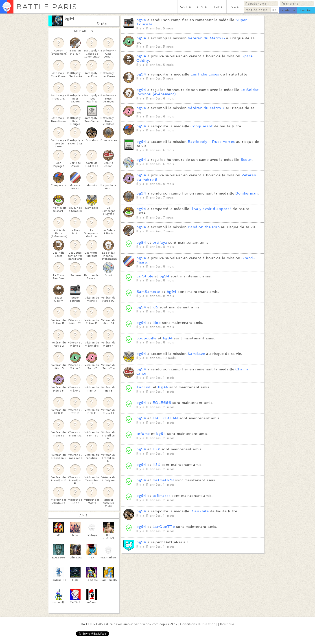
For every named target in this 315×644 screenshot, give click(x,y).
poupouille (147, 338)
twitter (306, 10)
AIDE (235, 7)
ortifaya (160, 242)
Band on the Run (204, 227)
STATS (202, 7)
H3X (156, 465)
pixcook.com (149, 624)
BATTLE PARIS (47, 7)
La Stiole (145, 276)
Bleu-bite (200, 511)
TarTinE (144, 387)
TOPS (218, 7)
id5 (155, 307)
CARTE (186, 7)
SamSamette (148, 292)
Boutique (227, 624)
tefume (143, 434)
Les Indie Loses (205, 74)
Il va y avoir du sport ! (211, 209)
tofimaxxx (161, 496)
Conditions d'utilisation (198, 624)
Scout (246, 160)
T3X (156, 449)
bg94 (70, 19)
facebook (288, 10)
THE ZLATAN (165, 418)
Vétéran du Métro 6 (206, 38)
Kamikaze (196, 354)
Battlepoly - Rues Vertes (211, 142)
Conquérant (202, 126)
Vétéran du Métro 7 (206, 108)
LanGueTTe (164, 527)
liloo (157, 323)
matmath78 (163, 480)
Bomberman (246, 193)
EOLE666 (162, 403)
